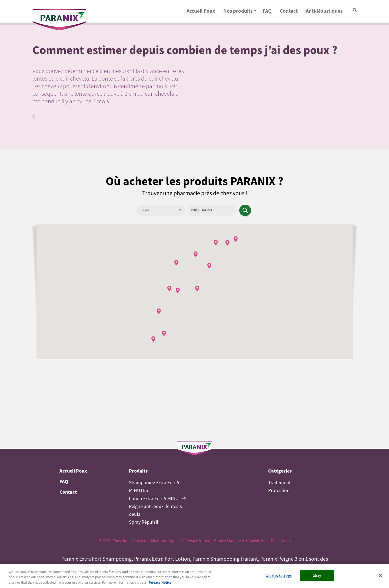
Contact (289, 11)
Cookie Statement (229, 541)
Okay (317, 577)
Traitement (279, 483)
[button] (178, 290)
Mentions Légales (166, 541)
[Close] (380, 577)
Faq (35, 116)
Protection (279, 490)
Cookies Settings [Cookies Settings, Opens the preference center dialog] (279, 577)
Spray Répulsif (144, 522)
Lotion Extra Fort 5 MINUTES (158, 499)
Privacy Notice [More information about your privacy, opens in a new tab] (160, 584)
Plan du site (281, 541)
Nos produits (238, 11)
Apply (245, 210)
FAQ (267, 11)
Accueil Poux (201, 11)
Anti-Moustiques (324, 11)
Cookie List (258, 541)
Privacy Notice (198, 541)
